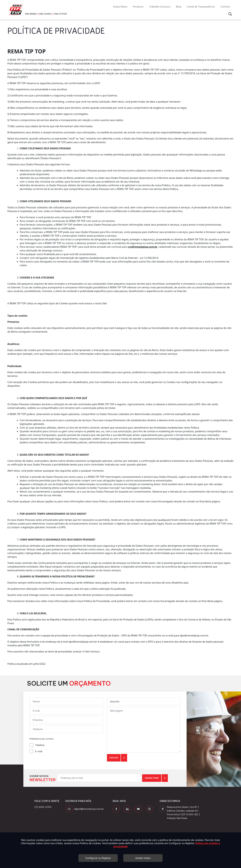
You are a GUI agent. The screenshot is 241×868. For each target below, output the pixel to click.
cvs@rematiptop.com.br (143, 247)
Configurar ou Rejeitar (98, 858)
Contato (225, 7)
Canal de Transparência (201, 7)
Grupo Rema (120, 7)
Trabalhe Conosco (160, 7)
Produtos (138, 7)
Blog (179, 7)
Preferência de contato (42, 739)
